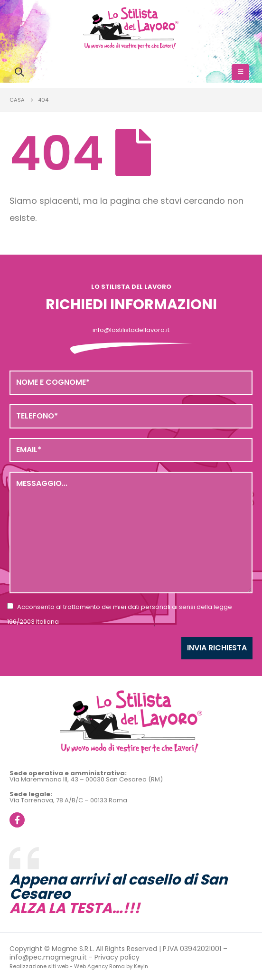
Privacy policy (117, 957)
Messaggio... (131, 533)
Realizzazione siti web (39, 966)
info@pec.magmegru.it (48, 957)
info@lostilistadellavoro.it (131, 330)
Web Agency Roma (99, 966)
